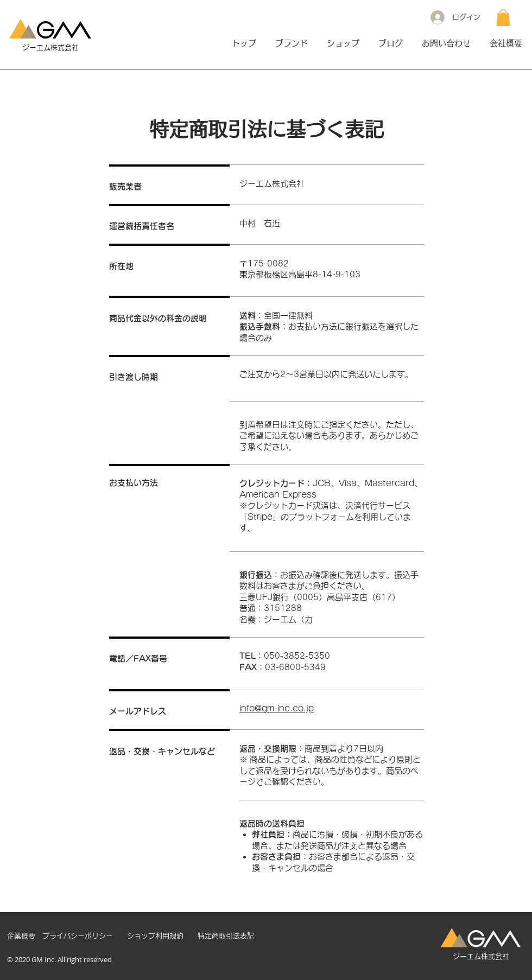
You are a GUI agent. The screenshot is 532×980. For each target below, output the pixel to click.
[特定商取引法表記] (226, 936)
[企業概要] (21, 936)
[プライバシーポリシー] (78, 936)
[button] (503, 18)
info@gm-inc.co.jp (277, 708)
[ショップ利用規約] (155, 936)
